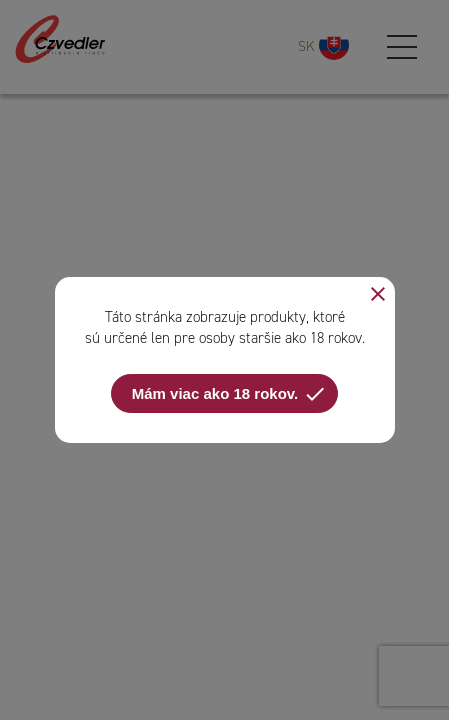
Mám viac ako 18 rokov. (229, 394)
